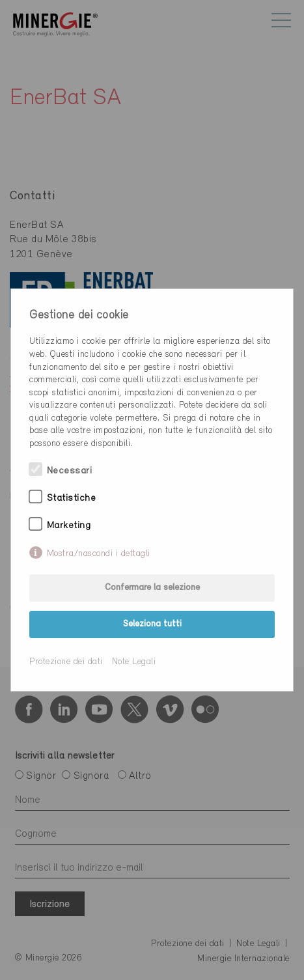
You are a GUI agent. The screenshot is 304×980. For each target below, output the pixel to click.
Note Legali (134, 662)
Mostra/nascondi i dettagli (99, 554)
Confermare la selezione (152, 588)
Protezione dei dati (66, 662)
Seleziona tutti (152, 624)
